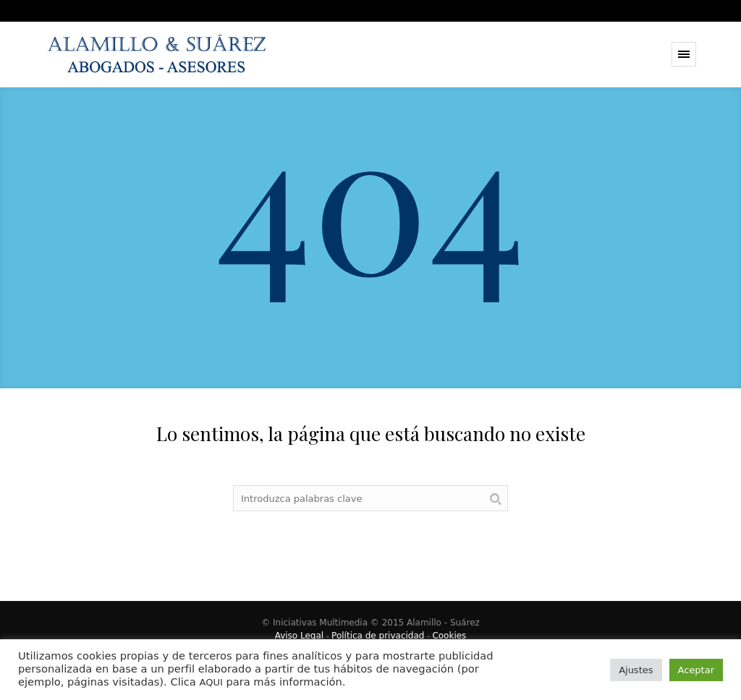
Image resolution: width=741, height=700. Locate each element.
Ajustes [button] (636, 670)
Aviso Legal (300, 636)
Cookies (449, 636)
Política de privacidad (378, 636)
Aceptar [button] (696, 670)
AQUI (211, 682)
